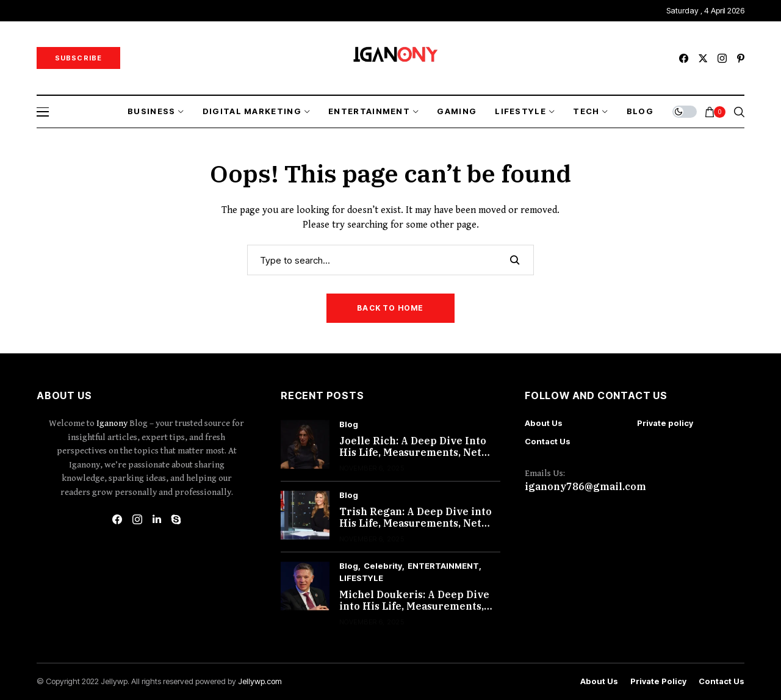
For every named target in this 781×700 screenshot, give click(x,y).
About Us (544, 423)
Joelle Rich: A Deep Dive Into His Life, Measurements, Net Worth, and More (413, 452)
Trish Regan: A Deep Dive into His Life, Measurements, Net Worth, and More (416, 523)
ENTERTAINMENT (443, 566)
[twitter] (703, 58)
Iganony (113, 423)
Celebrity (383, 566)
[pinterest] (741, 58)
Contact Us (548, 441)
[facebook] (684, 58)
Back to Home (390, 308)
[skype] (176, 519)
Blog (349, 424)
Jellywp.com (260, 681)
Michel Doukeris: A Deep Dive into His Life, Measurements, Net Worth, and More (414, 606)
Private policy (665, 423)
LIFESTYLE (361, 578)
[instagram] (722, 58)
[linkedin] (157, 519)
